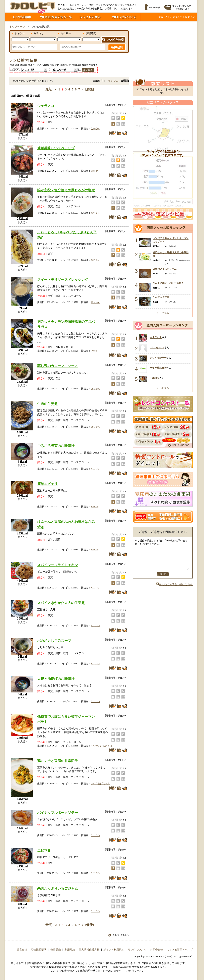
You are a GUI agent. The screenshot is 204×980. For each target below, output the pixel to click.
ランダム (113, 81)
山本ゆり (155, 378)
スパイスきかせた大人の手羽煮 (61, 603)
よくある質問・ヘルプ (180, 950)
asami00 (94, 507)
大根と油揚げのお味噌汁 (56, 679)
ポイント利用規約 (114, 950)
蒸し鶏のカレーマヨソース (58, 366)
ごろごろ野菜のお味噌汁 (56, 446)
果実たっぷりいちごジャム (58, 888)
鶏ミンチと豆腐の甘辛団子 (58, 761)
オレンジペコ (157, 348)
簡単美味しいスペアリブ (56, 148)
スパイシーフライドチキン (58, 565)
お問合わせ (156, 950)
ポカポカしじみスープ (54, 641)
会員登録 (56, 950)
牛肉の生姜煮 (47, 404)
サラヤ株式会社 (158, 368)
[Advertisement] (163, 50)
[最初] (49, 89)
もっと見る (163, 313)
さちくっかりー (158, 358)
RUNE (94, 351)
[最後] (89, 89)
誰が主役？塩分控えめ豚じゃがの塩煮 (66, 190)
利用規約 (70, 950)
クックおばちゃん (100, 784)
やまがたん (156, 337)
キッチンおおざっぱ (101, 746)
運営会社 (22, 950)
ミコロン (95, 469)
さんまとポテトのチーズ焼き (168, 283)
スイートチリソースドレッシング (63, 280)
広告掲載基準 (39, 950)
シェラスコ (46, 106)
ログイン (190, 17)
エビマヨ (44, 850)
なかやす (95, 129)
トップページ (17, 27)
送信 (163, 578)
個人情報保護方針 (89, 950)
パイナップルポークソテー (58, 813)
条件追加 (117, 47)
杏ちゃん (95, 213)
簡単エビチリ (47, 484)
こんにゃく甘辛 (161, 297)
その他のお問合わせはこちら (175, 589)
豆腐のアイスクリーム (165, 269)
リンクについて (137, 950)
